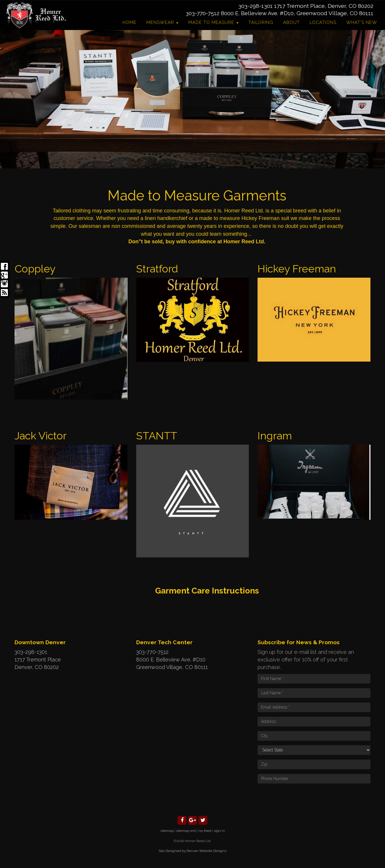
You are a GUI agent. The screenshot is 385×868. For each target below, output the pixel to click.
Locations (323, 22)
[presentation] (302, 799)
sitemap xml (186, 831)
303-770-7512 (203, 13)
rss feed (205, 831)
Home (129, 22)
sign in (219, 831)
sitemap (167, 831)
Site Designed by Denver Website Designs (192, 851)
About (291, 22)
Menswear (162, 22)
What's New (362, 22)
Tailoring (261, 22)
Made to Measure (213, 22)
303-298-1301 (256, 6)
